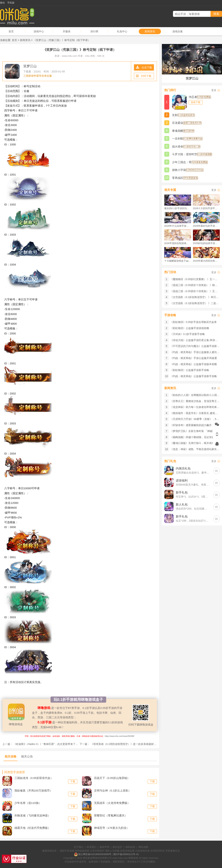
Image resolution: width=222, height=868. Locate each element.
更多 (214, 90)
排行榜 (94, 31)
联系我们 (92, 847)
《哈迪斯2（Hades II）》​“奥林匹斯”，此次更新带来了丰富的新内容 (52, 744)
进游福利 (182, 480)
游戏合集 (178, 31)
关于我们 (79, 847)
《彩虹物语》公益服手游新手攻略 (190, 370)
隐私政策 (130, 847)
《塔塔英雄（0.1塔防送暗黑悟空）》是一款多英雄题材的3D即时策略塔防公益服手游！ (141, 744)
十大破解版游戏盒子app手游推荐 (178, 261)
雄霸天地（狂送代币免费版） (32, 828)
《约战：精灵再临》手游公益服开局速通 (194, 358)
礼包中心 (122, 31)
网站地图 (143, 847)
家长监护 (117, 847)
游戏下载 (196, 102)
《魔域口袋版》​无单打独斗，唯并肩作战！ (195, 443)
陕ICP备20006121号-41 (126, 854)
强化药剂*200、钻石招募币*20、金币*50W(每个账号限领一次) (193, 509)
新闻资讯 (150, 31)
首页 (11, 31)
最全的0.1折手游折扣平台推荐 (178, 208)
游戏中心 (39, 31)
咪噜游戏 (133, 858)
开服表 (67, 31)
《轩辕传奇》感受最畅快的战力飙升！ (192, 425)
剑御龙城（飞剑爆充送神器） (32, 815)
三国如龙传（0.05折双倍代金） (34, 778)
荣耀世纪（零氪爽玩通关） (111, 815)
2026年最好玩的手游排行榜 (206, 226)
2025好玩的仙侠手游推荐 (206, 243)
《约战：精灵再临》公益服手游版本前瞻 (194, 364)
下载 (73, 781)
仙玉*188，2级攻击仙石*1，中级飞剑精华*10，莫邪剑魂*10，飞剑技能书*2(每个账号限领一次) (193, 521)
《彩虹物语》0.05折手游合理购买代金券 (193, 322)
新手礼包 (182, 492)
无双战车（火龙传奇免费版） (112, 803)
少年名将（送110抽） (28, 803)
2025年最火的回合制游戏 (206, 261)
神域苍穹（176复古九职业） (112, 828)
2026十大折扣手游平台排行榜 (206, 208)
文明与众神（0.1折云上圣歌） (113, 790)
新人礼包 (182, 504)
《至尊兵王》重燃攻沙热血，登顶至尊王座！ (196, 401)
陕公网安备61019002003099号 (95, 854)
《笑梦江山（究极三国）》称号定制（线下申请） (62, 40)
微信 (2, 3)
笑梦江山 (30, 66)
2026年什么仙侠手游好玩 (178, 226)
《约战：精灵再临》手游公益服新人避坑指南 (196, 352)
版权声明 (105, 847)
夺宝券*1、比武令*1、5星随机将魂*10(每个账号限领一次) (193, 497)
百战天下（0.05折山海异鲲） (112, 778)
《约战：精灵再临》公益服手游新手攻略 (194, 376)
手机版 (11, 3)
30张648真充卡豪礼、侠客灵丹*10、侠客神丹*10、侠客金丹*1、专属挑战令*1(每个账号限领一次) (193, 485)
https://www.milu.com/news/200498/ (120, 736)
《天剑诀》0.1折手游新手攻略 (187, 334)
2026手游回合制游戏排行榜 (178, 243)
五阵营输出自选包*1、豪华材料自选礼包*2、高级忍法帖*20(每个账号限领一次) (193, 473)
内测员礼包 (183, 468)
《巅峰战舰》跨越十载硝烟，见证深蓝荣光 (195, 437)
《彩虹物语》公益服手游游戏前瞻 (190, 328)
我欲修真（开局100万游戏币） (33, 790)
